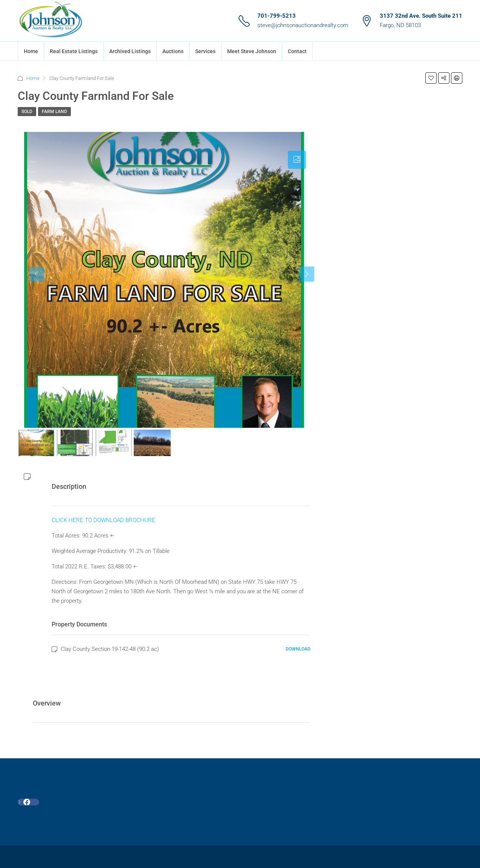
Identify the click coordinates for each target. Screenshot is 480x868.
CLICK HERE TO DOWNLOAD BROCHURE (103, 520)
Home (31, 51)
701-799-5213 (277, 16)
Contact (297, 51)
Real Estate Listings (74, 51)
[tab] (297, 160)
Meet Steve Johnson (252, 51)
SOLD (27, 112)
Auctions (173, 51)
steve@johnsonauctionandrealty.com (303, 25)
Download (298, 649)
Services (205, 51)
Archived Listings (130, 51)
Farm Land (54, 112)
